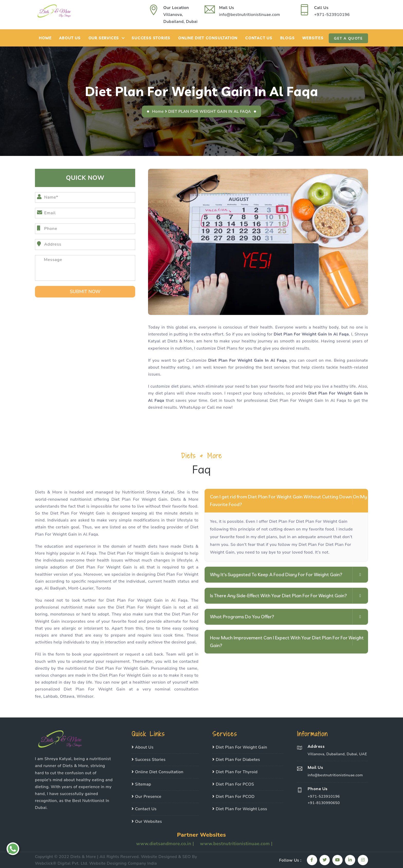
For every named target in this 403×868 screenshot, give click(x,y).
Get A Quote (348, 38)
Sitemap (141, 784)
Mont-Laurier (81, 588)
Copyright (44, 857)
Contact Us (259, 38)
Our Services (104, 38)
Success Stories (151, 38)
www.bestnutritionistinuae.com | (236, 844)
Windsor (85, 696)
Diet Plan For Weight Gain (240, 747)
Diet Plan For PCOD (233, 797)
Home (45, 38)
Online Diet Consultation (208, 38)
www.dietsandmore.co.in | (166, 844)
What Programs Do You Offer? (242, 617)
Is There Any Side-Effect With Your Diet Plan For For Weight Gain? (278, 596)
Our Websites (147, 822)
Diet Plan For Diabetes (236, 760)
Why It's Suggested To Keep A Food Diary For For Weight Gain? (276, 575)
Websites (313, 38)
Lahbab (50, 696)
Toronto (103, 588)
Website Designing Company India (123, 863)
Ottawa (67, 696)
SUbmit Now (85, 292)
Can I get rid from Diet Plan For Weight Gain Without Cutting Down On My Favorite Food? (288, 501)
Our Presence (146, 797)
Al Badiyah (55, 588)
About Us (70, 38)
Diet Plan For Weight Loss (240, 809)
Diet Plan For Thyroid (235, 772)
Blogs (287, 38)
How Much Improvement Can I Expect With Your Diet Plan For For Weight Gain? (287, 642)
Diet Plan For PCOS (233, 784)
